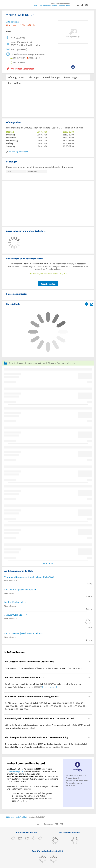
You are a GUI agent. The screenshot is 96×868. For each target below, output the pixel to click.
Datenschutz (49, 824)
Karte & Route (15, 83)
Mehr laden (48, 563)
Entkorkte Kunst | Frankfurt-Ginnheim (22, 633)
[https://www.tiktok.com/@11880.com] (20, 839)
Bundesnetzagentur (15, 771)
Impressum (38, 824)
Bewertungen (71, 77)
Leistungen (34, 77)
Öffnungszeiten (16, 77)
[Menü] (92, 5)
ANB (62, 824)
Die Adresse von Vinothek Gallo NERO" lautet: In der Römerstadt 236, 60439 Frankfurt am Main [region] (44, 668)
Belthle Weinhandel (14, 602)
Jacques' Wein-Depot (14, 615)
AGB (57, 824)
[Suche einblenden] (79, 5)
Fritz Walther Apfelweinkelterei (19, 590)
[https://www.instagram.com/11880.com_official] (27, 839)
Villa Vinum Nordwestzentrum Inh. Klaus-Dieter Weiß (29, 577)
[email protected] (49, 687)
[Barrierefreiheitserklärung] (88, 5)
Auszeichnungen (52, 77)
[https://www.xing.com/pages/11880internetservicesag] (34, 839)
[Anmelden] (83, 5)
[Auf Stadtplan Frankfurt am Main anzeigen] (92, 304)
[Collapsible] (89, 662)
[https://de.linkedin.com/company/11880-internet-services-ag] (40, 839)
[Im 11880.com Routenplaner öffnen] (87, 304)
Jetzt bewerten (48, 284)
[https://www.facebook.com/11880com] (13, 839)
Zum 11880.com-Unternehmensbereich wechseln (52, 6)
